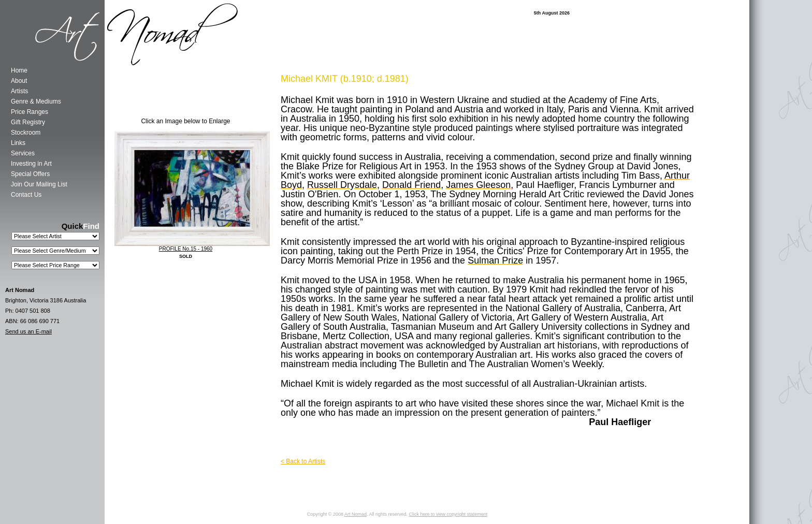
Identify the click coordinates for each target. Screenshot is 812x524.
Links (18, 143)
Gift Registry (28, 122)
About (19, 81)
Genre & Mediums (36, 101)
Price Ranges (30, 112)
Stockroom (26, 133)
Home (19, 70)
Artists (19, 91)
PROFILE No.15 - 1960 (186, 249)
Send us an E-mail (28, 331)
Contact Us (26, 195)
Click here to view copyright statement (448, 514)
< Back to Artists (303, 461)
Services (23, 153)
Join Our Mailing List (39, 184)
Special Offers (30, 174)
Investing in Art (31, 164)
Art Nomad (356, 514)
